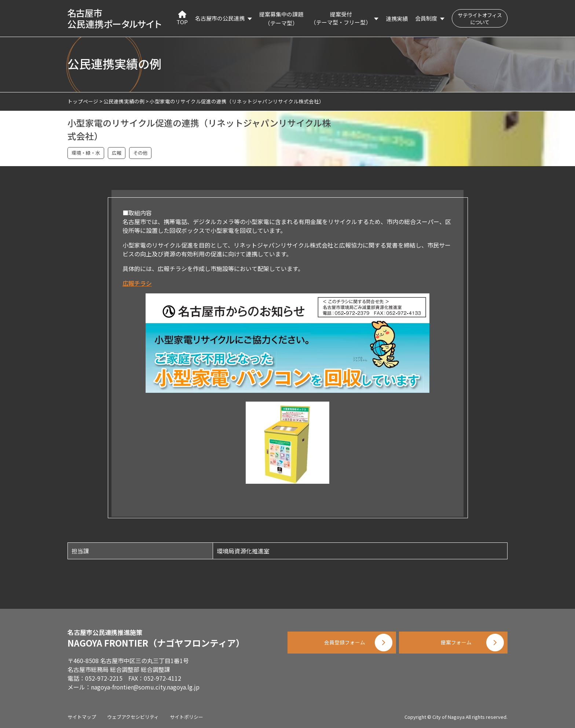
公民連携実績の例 (124, 101)
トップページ (83, 101)
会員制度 (426, 18)
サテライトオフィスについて (480, 19)
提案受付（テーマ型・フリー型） (341, 18)
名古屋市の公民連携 (220, 18)
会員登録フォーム (339, 646)
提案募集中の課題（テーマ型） (281, 19)
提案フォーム (456, 646)
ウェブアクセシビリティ (133, 717)
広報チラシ (137, 283)
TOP (182, 18)
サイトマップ (82, 717)
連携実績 (397, 19)
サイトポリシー (186, 717)
